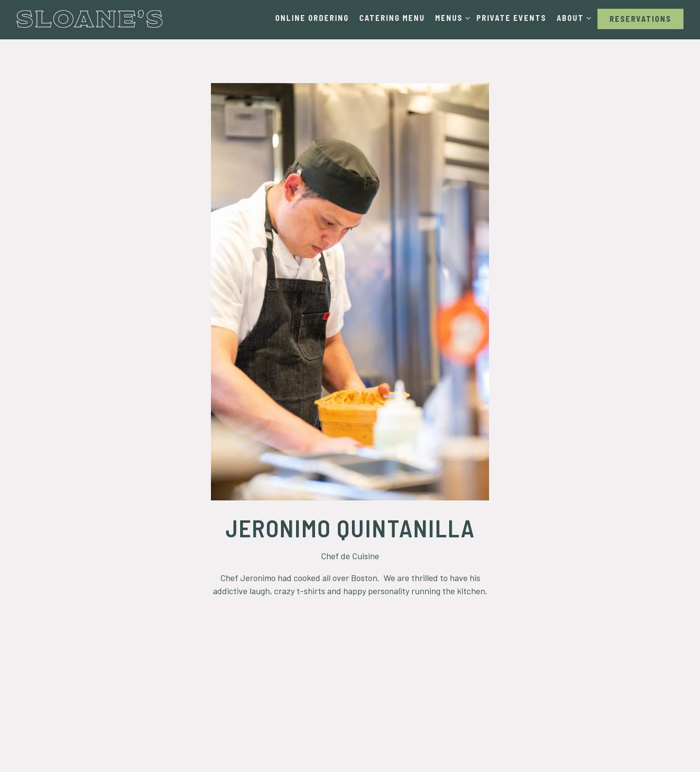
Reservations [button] (640, 19)
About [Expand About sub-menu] (572, 17)
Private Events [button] (511, 18)
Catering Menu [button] (392, 18)
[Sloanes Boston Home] (89, 18)
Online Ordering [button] (312, 18)
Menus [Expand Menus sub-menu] (451, 17)
